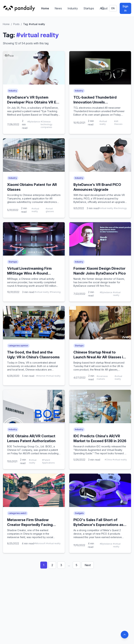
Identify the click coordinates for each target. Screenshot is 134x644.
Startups (89, 8)
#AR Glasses (118, 123)
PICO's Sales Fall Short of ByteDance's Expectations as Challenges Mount (98, 525)
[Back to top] (125, 635)
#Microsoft (40, 543)
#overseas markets (102, 378)
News (58, 8)
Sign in (125, 8)
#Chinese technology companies (46, 124)
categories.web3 (17, 513)
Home (45, 8)
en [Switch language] (113, 8)
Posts (16, 24)
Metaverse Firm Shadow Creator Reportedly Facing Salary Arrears (30, 525)
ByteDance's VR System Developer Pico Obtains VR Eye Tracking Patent (34, 102)
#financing (55, 292)
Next (88, 565)
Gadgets (79, 513)
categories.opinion (18, 346)
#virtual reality (103, 123)
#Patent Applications (48, 461)
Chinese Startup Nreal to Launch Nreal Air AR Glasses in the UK (99, 357)
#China (108, 460)
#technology (120, 208)
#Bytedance (34, 122)
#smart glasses (50, 210)
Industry (73, 8)
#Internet (41, 376)
